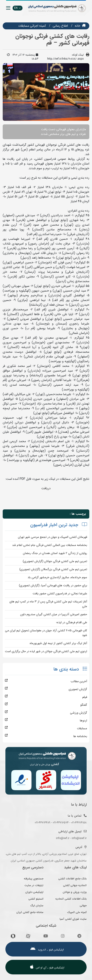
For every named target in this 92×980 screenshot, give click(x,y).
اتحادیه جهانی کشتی (75, 885)
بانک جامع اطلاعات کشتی (72, 879)
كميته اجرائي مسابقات (32, 26)
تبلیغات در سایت (34, 885)
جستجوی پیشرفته (34, 879)
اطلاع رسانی (60, 26)
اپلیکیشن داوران (34, 892)
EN (18, 8)
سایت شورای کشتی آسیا (73, 919)
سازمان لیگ (37, 905)
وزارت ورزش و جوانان (75, 892)
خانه (77, 26)
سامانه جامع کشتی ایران (30, 912)
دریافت (46, 488)
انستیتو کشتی (36, 899)
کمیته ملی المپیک (77, 912)
